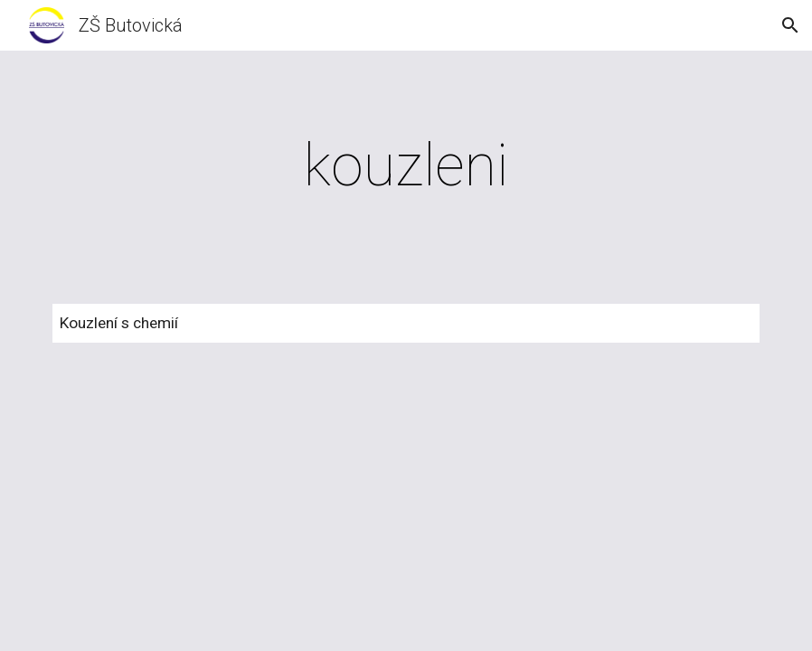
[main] (406, 166)
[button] (790, 25)
